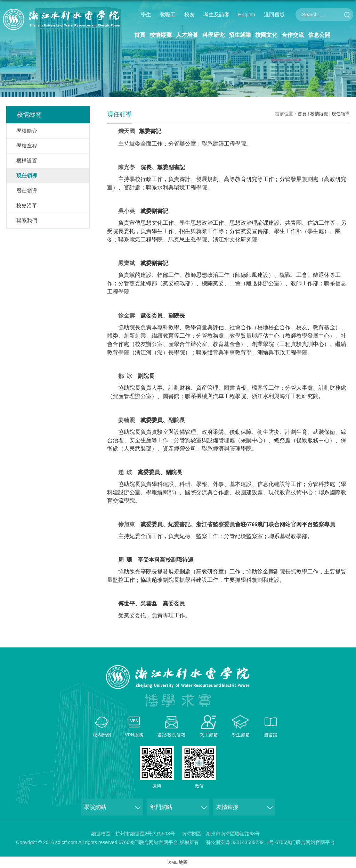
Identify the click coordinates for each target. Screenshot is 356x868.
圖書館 (270, 735)
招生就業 (240, 35)
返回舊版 (274, 14)
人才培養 (187, 35)
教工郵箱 (209, 735)
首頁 (140, 35)
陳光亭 (127, 167)
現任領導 (341, 114)
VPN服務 (134, 735)
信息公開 (319, 35)
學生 (146, 14)
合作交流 (293, 35)
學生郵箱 (241, 735)
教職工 (168, 14)
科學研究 (213, 35)
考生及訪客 (216, 14)
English (247, 14)
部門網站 (161, 807)
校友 (189, 14)
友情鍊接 (227, 807)
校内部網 (102, 735)
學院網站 (95, 807)
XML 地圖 (178, 862)
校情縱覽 (161, 35)
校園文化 (266, 35)
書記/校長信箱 (171, 735)
